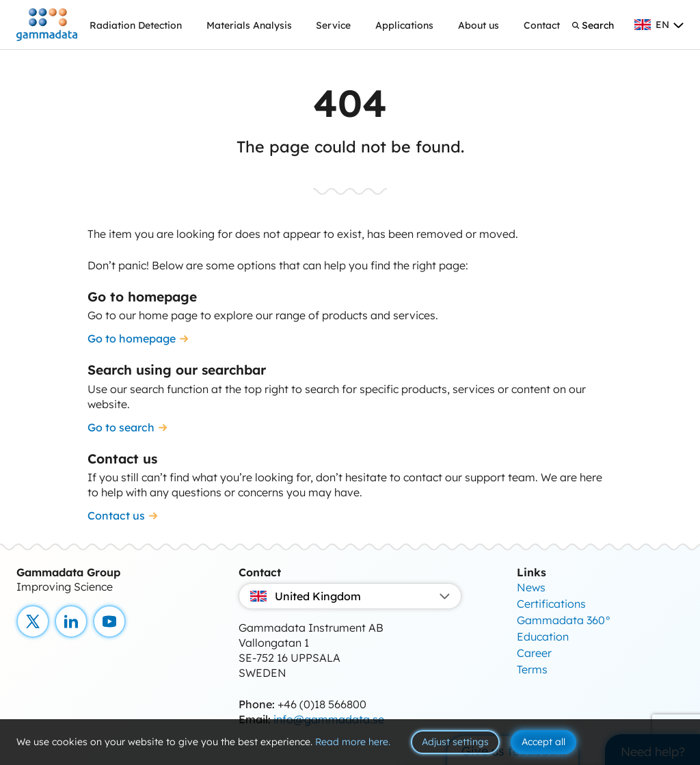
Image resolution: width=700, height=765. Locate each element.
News (531, 587)
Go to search (121, 427)
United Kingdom (350, 596)
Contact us (116, 515)
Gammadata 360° (564, 620)
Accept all (543, 742)
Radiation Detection (136, 25)
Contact (542, 25)
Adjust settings (455, 742)
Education (543, 636)
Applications (404, 25)
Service (333, 25)
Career (534, 653)
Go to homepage (132, 338)
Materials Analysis (249, 25)
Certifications (551, 604)
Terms (532, 669)
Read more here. (353, 742)
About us (479, 25)
